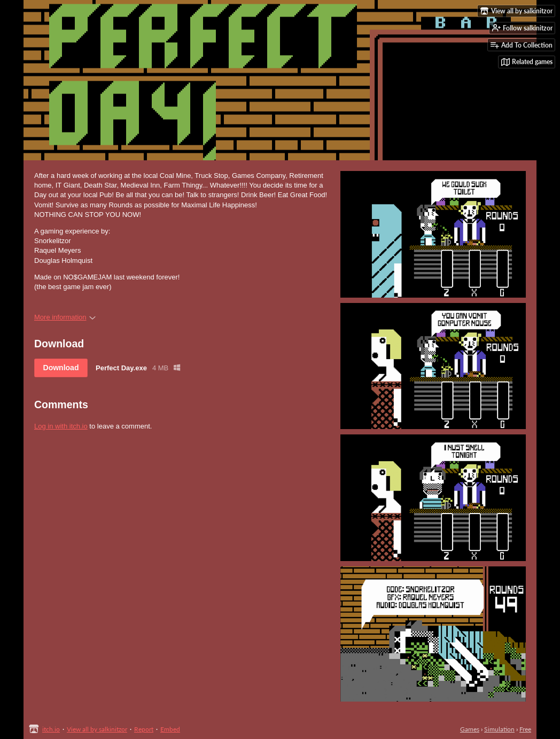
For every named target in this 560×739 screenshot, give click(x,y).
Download (61, 368)
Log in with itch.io (61, 426)
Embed (170, 729)
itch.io (51, 729)
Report (144, 729)
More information (65, 317)
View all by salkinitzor (97, 729)
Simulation (499, 729)
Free (525, 729)
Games (470, 729)
